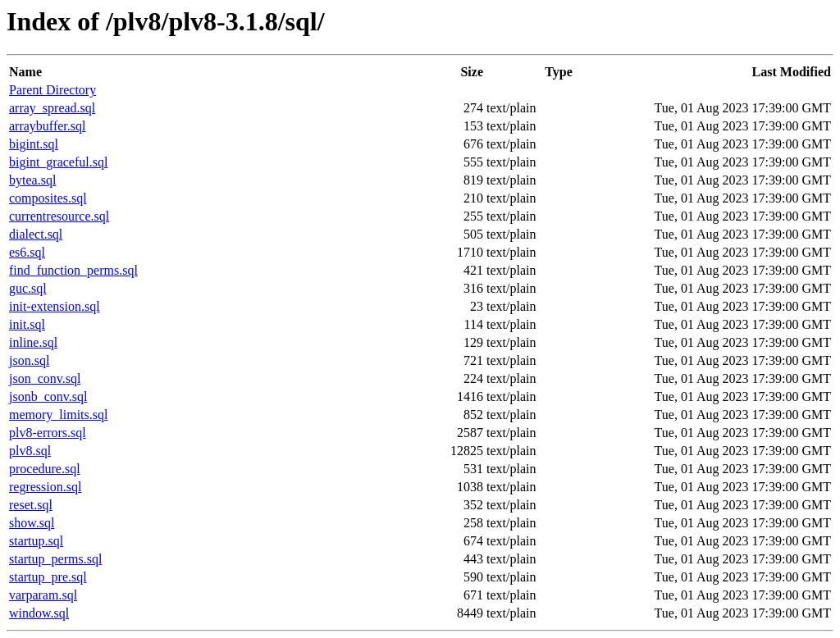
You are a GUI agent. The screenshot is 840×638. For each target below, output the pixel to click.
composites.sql (48, 198)
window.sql (39, 613)
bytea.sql (32, 180)
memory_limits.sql (58, 415)
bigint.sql (34, 144)
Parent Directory (52, 90)
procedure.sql (45, 469)
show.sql (32, 523)
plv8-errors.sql (48, 433)
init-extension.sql (55, 306)
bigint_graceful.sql (58, 162)
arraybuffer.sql (47, 126)
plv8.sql (30, 451)
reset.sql (31, 505)
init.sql (27, 324)
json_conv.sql (45, 378)
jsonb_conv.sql (48, 396)
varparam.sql (43, 595)
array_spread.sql (52, 108)
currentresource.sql (59, 216)
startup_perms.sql (55, 559)
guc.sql (28, 288)
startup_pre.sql (48, 577)
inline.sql (33, 342)
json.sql (29, 360)
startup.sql (36, 541)
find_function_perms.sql (73, 270)
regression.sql (45, 487)
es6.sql (27, 252)
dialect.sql (36, 234)
